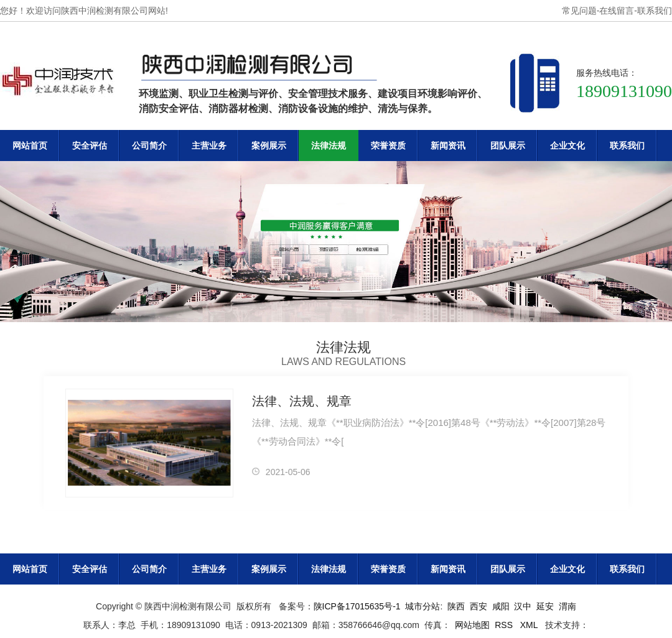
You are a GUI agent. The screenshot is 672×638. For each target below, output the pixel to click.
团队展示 (508, 146)
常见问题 (579, 11)
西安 (478, 606)
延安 (545, 606)
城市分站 (422, 606)
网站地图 (472, 625)
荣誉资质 (388, 146)
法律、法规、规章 (302, 401)
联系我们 (655, 11)
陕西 (456, 606)
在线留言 (617, 11)
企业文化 (567, 146)
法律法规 (329, 146)
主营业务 (209, 146)
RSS (505, 625)
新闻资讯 (448, 146)
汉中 (523, 606)
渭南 (567, 606)
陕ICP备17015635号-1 (357, 606)
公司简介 (149, 146)
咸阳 (501, 606)
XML (530, 625)
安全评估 (90, 146)
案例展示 (269, 146)
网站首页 (30, 146)
